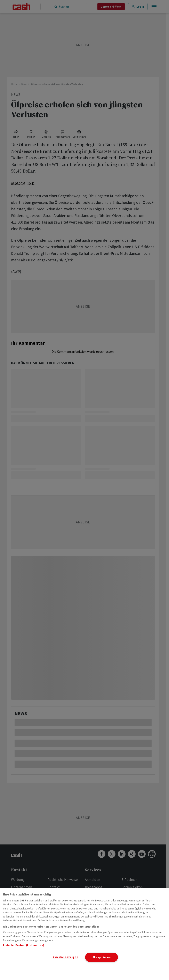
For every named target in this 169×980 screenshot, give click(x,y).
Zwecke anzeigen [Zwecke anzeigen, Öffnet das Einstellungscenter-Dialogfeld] (66, 957)
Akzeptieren (102, 957)
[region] (84, 934)
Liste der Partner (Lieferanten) (24, 945)
